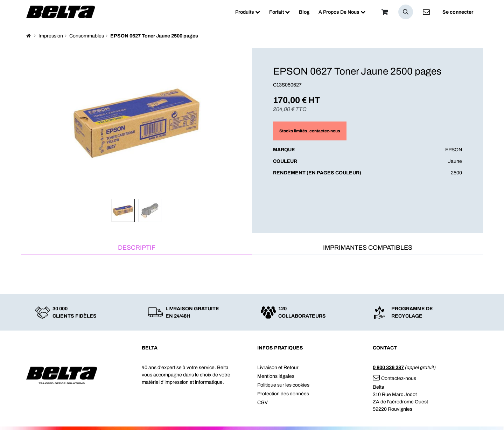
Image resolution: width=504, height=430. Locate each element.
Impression (51, 36)
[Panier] (385, 12)
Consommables (87, 36)
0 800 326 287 (388, 367)
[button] (406, 12)
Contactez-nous (394, 378)
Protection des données (283, 394)
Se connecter (458, 12)
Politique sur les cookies (283, 385)
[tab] (136, 248)
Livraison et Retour (278, 367)
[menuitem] (248, 12)
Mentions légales (276, 376)
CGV (262, 403)
